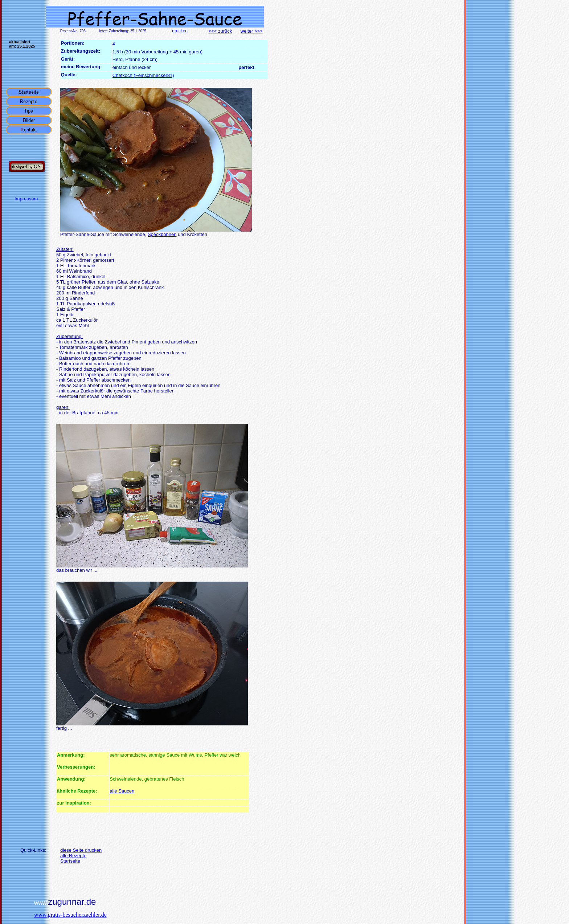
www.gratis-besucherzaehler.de (70, 915)
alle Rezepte (73, 856)
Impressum (26, 199)
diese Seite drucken (81, 850)
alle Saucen (122, 791)
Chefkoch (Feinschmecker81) (143, 75)
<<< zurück (220, 31)
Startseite (70, 861)
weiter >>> (252, 31)
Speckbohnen (162, 234)
